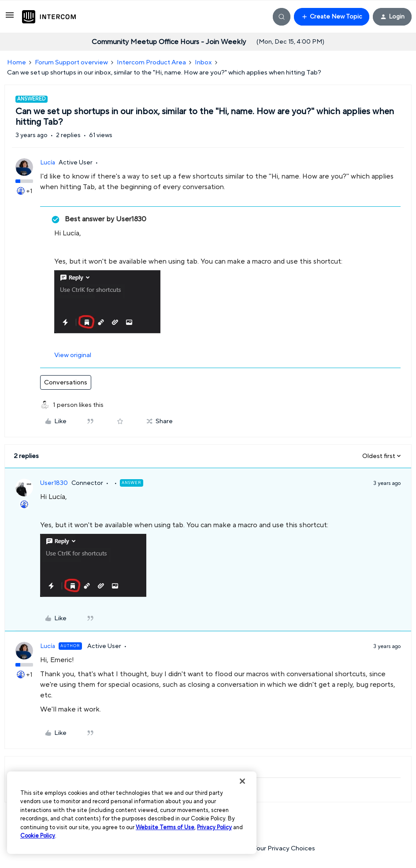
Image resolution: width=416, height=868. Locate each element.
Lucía (48, 163)
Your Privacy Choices (279, 848)
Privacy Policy (214, 827)
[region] (132, 813)
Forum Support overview (71, 62)
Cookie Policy (38, 836)
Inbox (203, 62)
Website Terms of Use (165, 827)
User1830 (54, 483)
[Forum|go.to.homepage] (49, 17)
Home (17, 62)
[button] (10, 18)
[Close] (242, 781)
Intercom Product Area (151, 62)
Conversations (66, 382)
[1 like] (78, 405)
